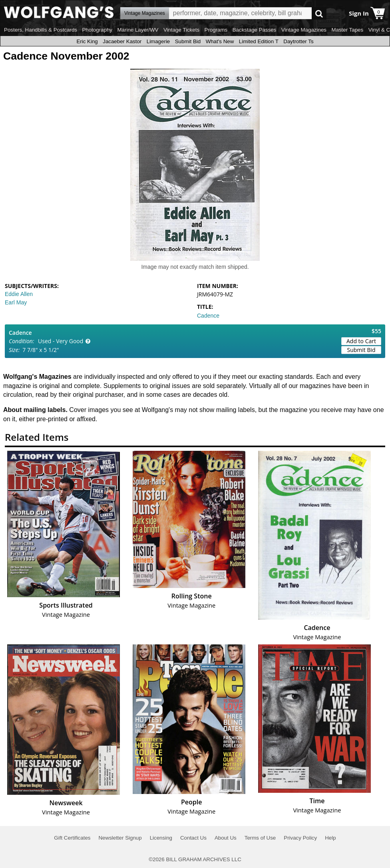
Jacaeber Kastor (122, 41)
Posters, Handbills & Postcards (41, 30)
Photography (97, 30)
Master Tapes (347, 30)
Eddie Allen (19, 294)
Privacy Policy (300, 838)
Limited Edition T (259, 41)
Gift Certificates (72, 838)
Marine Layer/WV (138, 30)
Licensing (161, 838)
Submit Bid (188, 41)
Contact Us (193, 838)
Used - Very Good (61, 341)
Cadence (208, 316)
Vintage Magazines (304, 30)
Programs (216, 30)
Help (330, 838)
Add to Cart (361, 341)
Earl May (16, 302)
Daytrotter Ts (298, 41)
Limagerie (158, 41)
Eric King (87, 41)
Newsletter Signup (120, 838)
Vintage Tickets (181, 30)
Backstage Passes (255, 30)
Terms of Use (260, 838)
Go (319, 13)
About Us (226, 838)
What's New (220, 41)
